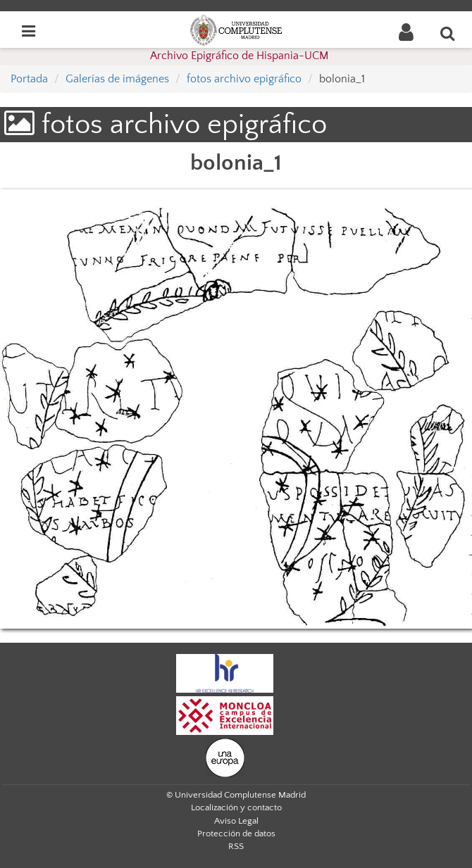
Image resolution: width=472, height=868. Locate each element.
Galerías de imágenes (117, 79)
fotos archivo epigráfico (244, 79)
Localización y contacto (236, 807)
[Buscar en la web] (448, 33)
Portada (29, 79)
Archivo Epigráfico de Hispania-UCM (239, 56)
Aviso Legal (236, 821)
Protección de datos (236, 834)
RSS (236, 846)
